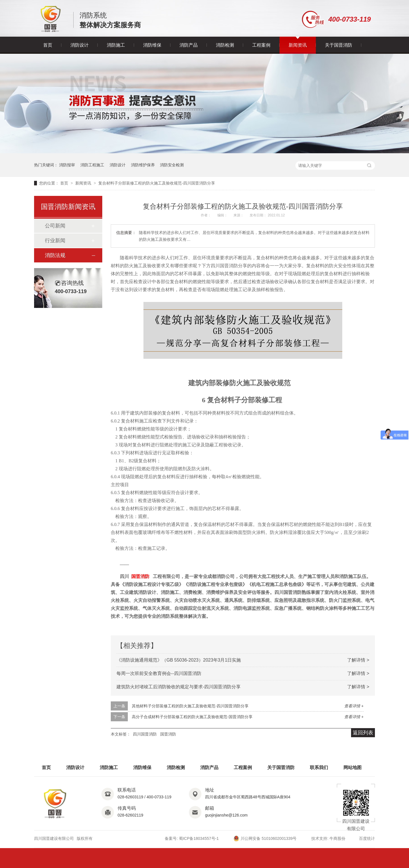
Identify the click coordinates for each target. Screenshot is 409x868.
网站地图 (352, 767)
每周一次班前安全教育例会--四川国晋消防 (159, 673)
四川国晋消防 (145, 734)
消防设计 (80, 45)
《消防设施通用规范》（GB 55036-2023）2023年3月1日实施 (179, 660)
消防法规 (55, 255)
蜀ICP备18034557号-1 (199, 838)
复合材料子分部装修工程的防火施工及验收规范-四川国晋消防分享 (157, 183)
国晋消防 (140, 576)
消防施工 (116, 45)
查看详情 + (354, 706)
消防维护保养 (143, 165)
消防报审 (67, 165)
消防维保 (152, 45)
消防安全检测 (172, 165)
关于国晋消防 (339, 45)
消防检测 (225, 45)
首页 (48, 45)
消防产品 (189, 45)
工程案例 (261, 45)
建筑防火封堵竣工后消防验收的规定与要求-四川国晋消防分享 (179, 687)
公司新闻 (55, 226)
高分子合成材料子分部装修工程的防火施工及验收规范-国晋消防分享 (192, 717)
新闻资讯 (298, 45)
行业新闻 (55, 241)
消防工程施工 (92, 165)
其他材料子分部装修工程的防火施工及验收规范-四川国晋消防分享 (190, 706)
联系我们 (319, 767)
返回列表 (363, 733)
